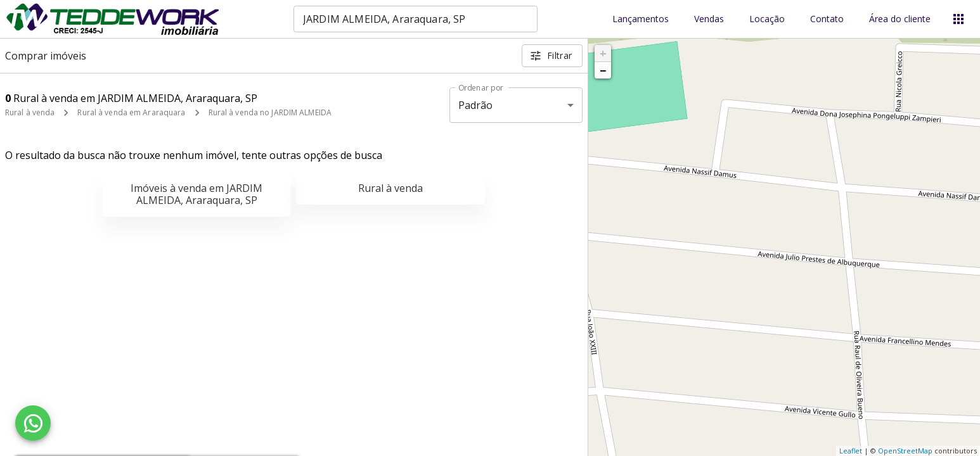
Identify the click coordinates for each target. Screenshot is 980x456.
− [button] (603, 70)
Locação (767, 19)
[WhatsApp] (33, 423)
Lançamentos (641, 19)
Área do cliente (900, 19)
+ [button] (603, 53)
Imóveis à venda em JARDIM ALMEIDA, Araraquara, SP (197, 194)
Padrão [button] (476, 105)
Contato (827, 19)
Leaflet (851, 451)
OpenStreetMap (905, 451)
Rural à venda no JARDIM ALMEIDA (270, 112)
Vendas (709, 19)
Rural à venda (30, 112)
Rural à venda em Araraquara (131, 112)
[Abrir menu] (958, 19)
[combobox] (416, 19)
